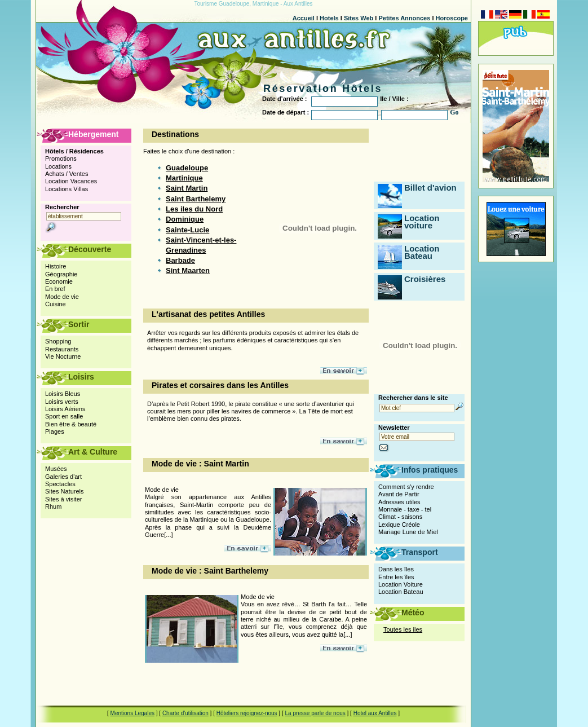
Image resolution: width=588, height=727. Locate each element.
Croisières (425, 279)
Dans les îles (396, 569)
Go (454, 112)
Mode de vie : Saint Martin (200, 464)
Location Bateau (422, 252)
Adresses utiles (399, 502)
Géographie (61, 274)
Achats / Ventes (67, 174)
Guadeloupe (187, 168)
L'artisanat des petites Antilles (208, 314)
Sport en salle (64, 416)
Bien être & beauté (71, 424)
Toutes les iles (403, 629)
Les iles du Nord (194, 209)
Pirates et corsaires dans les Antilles (220, 385)
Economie (59, 281)
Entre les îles (396, 577)
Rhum (53, 506)
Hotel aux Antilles (375, 713)
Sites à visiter (63, 499)
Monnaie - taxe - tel (405, 509)
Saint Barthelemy (196, 199)
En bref (55, 289)
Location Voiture (401, 584)
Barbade (180, 260)
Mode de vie (62, 297)
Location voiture (422, 222)
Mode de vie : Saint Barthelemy (210, 571)
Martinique (184, 178)
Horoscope (452, 18)
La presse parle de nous (315, 713)
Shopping (58, 341)
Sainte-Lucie (187, 230)
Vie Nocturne (63, 356)
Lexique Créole (399, 525)
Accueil (304, 18)
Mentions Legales (132, 713)
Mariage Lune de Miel (408, 532)
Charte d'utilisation (185, 713)
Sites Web (359, 18)
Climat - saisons (400, 517)
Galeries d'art (63, 477)
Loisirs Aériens (65, 409)
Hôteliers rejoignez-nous (247, 713)
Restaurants (62, 349)
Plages (55, 431)
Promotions (61, 158)
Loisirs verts (62, 402)
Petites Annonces (404, 18)
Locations (58, 166)
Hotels (329, 18)
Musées (56, 469)
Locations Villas (67, 189)
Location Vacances (71, 181)
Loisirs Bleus (63, 394)
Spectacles (60, 484)
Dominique (185, 219)
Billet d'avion (430, 188)
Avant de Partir (399, 494)
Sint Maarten (188, 270)
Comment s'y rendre (406, 487)
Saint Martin (187, 188)
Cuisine (56, 304)
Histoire (56, 266)
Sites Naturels (64, 491)
